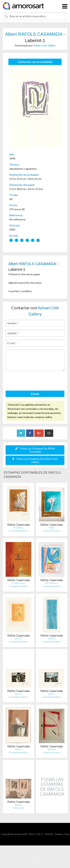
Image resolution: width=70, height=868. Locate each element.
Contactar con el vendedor (35, 62)
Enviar (35, 394)
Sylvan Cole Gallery (45, 45)
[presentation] (34, 381)
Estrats (18, 805)
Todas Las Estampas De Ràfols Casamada (35, 450)
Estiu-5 (52, 694)
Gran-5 (18, 639)
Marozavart (18, 808)
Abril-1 (18, 749)
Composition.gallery (18, 531)
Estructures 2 (52, 583)
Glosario (59, 834)
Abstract (52, 749)
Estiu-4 (18, 694)
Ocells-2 (52, 639)
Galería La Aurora (52, 531)
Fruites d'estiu (18, 583)
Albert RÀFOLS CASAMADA (34, 34)
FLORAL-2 (18, 528)
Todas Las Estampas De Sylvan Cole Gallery (35, 460)
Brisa (52, 528)
